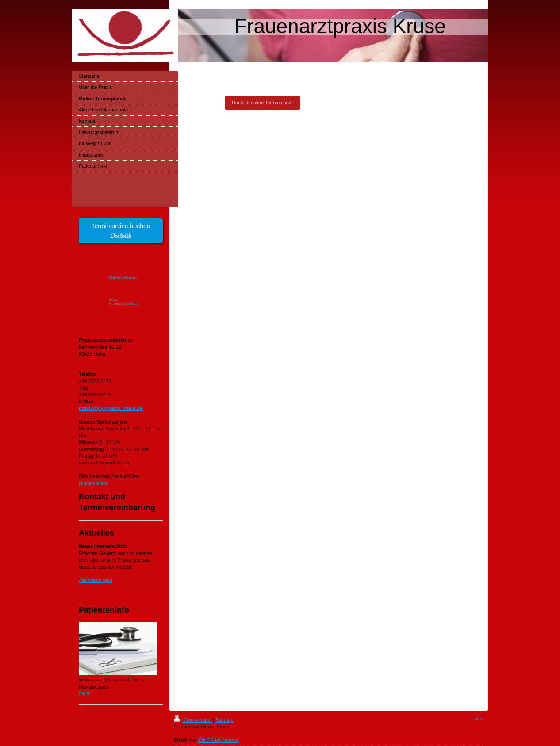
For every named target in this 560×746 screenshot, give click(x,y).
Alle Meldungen (96, 580)
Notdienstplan (94, 483)
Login (478, 719)
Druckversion (193, 720)
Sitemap (224, 720)
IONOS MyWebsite (218, 740)
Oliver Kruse (123, 278)
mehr (84, 693)
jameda (133, 303)
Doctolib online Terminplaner (263, 103)
